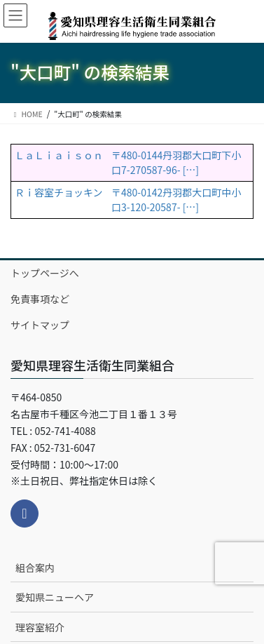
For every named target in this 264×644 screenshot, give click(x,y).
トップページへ (45, 273)
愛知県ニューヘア (55, 597)
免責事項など (40, 299)
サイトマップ (40, 325)
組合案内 (35, 568)
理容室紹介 (40, 627)
